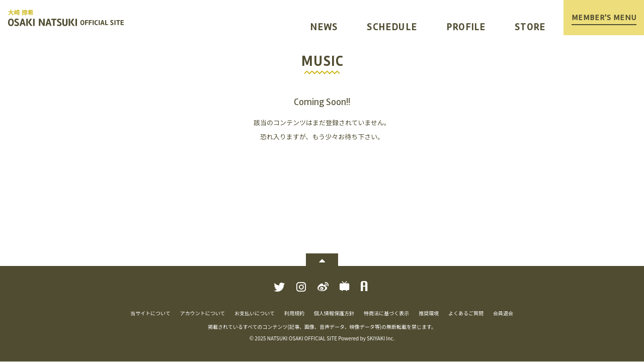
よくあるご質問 (466, 313)
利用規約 (294, 313)
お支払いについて (255, 313)
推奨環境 (429, 313)
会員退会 (503, 313)
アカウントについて (203, 313)
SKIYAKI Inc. (381, 338)
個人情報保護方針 (334, 313)
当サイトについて (150, 313)
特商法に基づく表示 (386, 313)
